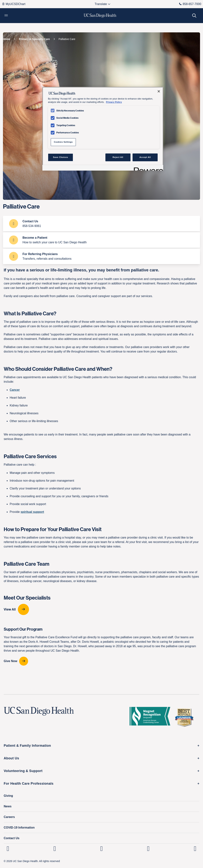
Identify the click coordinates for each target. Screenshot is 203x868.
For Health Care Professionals (29, 784)
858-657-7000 (190, 4)
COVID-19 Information (19, 828)
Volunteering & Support (23, 771)
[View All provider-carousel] (101, 609)
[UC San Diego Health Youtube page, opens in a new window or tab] (148, 849)
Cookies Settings (63, 142)
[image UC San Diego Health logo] (100, 16)
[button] (6, 16)
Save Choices (61, 157)
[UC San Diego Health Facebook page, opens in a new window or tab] (102, 849)
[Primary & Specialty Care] (34, 39)
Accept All (145, 157)
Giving (8, 796)
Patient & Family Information (27, 746)
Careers (9, 817)
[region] (103, 129)
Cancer (15, 390)
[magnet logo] (151, 717)
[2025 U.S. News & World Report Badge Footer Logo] (186, 717)
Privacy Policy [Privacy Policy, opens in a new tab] (114, 102)
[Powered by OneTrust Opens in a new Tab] (147, 168)
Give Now (11, 661)
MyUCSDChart (14, 4)
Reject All (118, 157)
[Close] (159, 91)
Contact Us (12, 838)
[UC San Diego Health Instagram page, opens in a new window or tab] (55, 849)
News (8, 806)
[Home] (7, 39)
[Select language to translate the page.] (101, 4)
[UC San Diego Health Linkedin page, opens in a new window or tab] (8, 849)
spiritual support (32, 512)
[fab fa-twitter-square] (195, 849)
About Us (11, 758)
